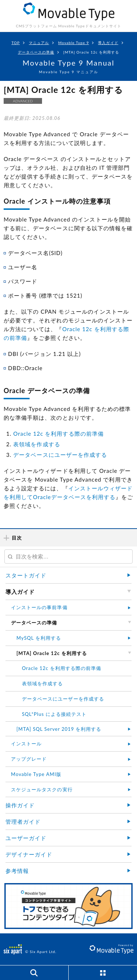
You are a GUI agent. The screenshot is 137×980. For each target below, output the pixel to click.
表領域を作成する (37, 444)
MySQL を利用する (39, 638)
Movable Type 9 (73, 43)
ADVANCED (23, 101)
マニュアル (39, 43)
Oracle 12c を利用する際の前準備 (58, 434)
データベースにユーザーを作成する (60, 455)
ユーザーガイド (26, 838)
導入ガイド (108, 43)
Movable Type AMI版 (36, 774)
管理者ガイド (23, 822)
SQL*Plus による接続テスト (54, 714)
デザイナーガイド (29, 854)
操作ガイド (20, 805)
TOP (16, 43)
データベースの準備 (36, 52)
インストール (26, 744)
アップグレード (29, 759)
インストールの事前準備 (39, 607)
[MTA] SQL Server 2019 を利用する (59, 729)
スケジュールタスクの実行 (42, 789)
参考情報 (17, 871)
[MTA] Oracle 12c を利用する (91, 52)
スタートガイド (26, 575)
